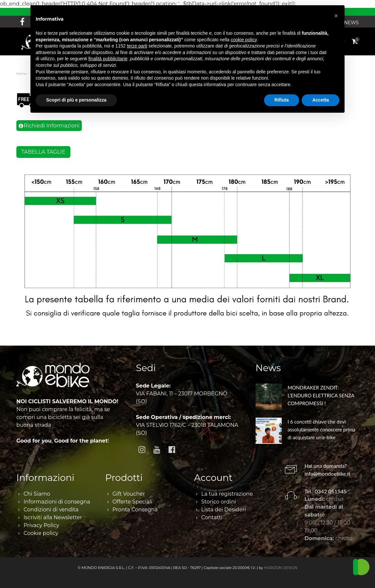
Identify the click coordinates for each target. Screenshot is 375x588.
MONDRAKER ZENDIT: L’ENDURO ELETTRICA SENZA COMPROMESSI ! (321, 395)
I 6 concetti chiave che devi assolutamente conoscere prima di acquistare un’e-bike (321, 429)
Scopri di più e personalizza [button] (76, 100)
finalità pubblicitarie (108, 59)
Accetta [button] (321, 100)
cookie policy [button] (244, 40)
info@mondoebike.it (328, 474)
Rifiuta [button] (282, 100)
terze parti (137, 46)
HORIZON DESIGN (281, 568)
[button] (336, 16)
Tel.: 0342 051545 (326, 491)
